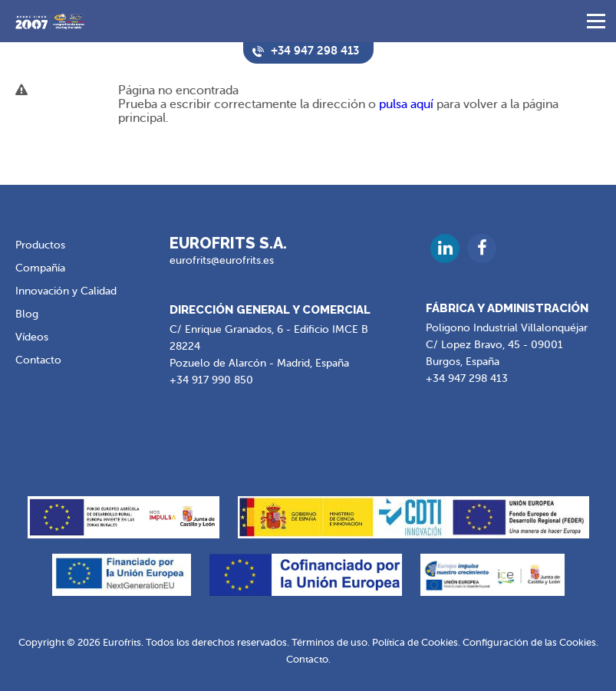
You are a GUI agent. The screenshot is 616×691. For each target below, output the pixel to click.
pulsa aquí (406, 104)
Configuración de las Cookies (529, 642)
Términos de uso (329, 642)
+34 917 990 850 (211, 380)
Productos (40, 245)
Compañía (40, 268)
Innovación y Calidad (66, 291)
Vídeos (32, 337)
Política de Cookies (415, 642)
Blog (27, 314)
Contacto (38, 360)
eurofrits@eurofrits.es (222, 260)
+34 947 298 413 (467, 378)
